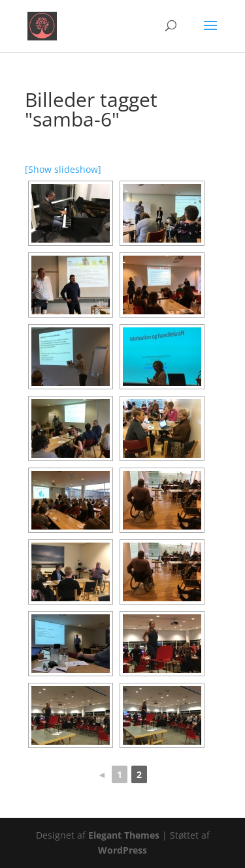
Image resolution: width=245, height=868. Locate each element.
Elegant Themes (124, 835)
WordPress (122, 850)
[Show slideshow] (63, 169)
